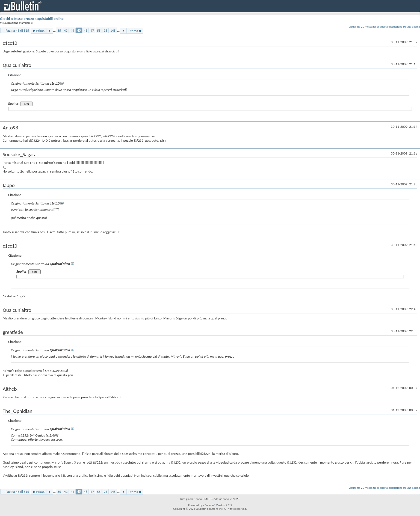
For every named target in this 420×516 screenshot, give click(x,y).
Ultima (135, 31)
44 (72, 30)
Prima (38, 31)
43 (66, 30)
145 (113, 30)
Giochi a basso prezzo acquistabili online (32, 19)
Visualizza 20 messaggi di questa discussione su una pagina (384, 27)
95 (105, 30)
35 (59, 30)
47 (92, 30)
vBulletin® (209, 505)
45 (79, 30)
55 (99, 30)
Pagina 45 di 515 (17, 30)
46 (86, 30)
